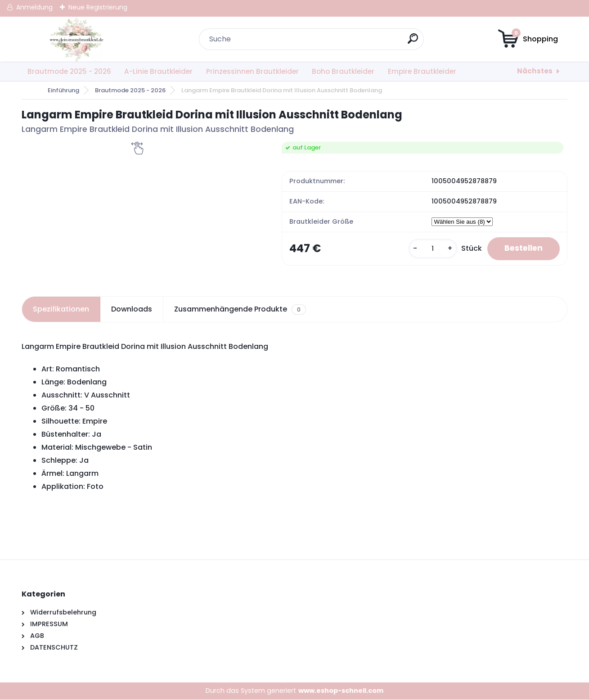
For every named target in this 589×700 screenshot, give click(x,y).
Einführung (63, 90)
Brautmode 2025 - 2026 (69, 71)
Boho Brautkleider (343, 71)
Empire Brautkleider (422, 71)
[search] (413, 42)
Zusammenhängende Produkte (240, 310)
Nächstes (535, 71)
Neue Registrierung (98, 7)
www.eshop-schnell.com (341, 691)
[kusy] (430, 249)
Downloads (132, 310)
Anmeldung (34, 7)
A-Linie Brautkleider (158, 71)
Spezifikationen (61, 310)
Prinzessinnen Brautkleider (252, 71)
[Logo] (77, 39)
